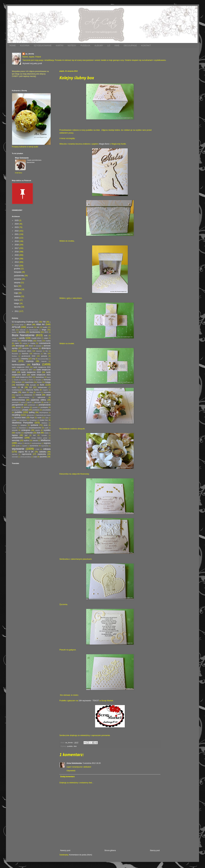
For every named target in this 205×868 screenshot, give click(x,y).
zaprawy (15, 454)
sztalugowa (26, 430)
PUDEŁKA (85, 45)
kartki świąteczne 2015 (20, 367)
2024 (17, 224)
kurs (42, 385)
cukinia (25, 343)
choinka (15, 341)
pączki (29, 402)
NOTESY (72, 45)
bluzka (14, 332)
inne (14, 361)
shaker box (44, 420)
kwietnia (17, 296)
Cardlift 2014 (36, 338)
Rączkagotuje (44, 412)
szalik (46, 428)
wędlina (26, 440)
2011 (17, 311)
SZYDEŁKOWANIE (43, 45)
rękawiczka (30, 415)
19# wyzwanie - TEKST (89, 701)
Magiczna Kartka (32, 390)
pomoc (18, 407)
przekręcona (16, 410)
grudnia (17, 269)
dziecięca (46, 348)
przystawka (46, 410)
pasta (23, 402)
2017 (17, 248)
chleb (46, 338)
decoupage (20, 346)
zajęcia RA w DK (26, 452)
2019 (17, 241)
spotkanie (34, 425)
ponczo (27, 407)
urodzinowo (17, 438)
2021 (17, 234)
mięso (24, 392)
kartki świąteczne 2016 (42, 367)
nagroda (18, 395)
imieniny (25, 359)
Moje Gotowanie (22, 158)
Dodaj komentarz (68, 777)
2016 (17, 252)
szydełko (47, 430)
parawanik (15, 402)
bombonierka (35, 332)
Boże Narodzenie (23, 335)
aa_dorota (30, 54)
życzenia (43, 457)
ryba (47, 418)
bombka (22, 332)
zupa (35, 457)
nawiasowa (28, 395)
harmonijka (15, 359)
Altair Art (40, 324)
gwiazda (44, 356)
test (26, 435)
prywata (35, 407)
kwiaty (14, 387)
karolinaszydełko (18, 365)
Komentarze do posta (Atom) (81, 855)
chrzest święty (27, 341)
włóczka (27, 443)
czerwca (17, 289)
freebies (14, 356)
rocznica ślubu (20, 418)
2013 (17, 262)
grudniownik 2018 (29, 356)
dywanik (35, 348)
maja (16, 293)
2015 (17, 255)
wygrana (47, 443)
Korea (39, 382)
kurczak (33, 385)
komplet (38, 380)
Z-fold (37, 449)
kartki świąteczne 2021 (41, 375)
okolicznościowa (18, 400)
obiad (48, 395)
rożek (39, 418)
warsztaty (16, 440)
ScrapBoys (33, 420)
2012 (17, 266)
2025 (17, 220)
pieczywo (38, 402)
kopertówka (29, 382)
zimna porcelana (26, 457)
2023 (17, 227)
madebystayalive (17, 390)
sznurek (15, 430)
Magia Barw (104, 144)
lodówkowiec (43, 387)
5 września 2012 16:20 (92, 763)
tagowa (15, 435)
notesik (38, 395)
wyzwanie (18, 449)
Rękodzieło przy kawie (43, 415)
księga (48, 382)
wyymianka (45, 446)
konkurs (18, 382)
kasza (49, 377)
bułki (46, 336)
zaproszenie (27, 454)
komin (31, 380)
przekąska (44, 407)
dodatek (38, 346)
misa (31, 392)
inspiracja (30, 361)
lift (22, 387)
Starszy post (155, 850)
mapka (15, 392)
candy (22, 338)
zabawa (47, 449)
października (19, 276)
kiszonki (24, 380)
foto (45, 354)
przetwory (36, 410)
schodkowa (23, 420)
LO (109, 45)
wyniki (18, 446)
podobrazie (32, 405)
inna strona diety (43, 359)
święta (46, 433)
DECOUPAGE (130, 45)
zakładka (43, 452)
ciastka (48, 341)
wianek (35, 440)
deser (31, 346)
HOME (13, 45)
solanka (14, 425)
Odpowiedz (71, 771)
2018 (17, 245)
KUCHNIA (25, 45)
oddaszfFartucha (24, 397)
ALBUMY (99, 45)
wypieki (25, 446)
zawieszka (42, 454)
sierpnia (17, 283)
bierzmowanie (34, 330)
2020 (17, 238)
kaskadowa (40, 377)
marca (17, 300)
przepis (25, 410)
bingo (44, 330)
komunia (47, 380)
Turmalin (44, 435)
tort (34, 435)
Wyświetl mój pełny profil (32, 63)
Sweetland (22, 428)
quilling (32, 412)
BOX (46, 332)
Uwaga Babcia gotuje (39, 438)
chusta (39, 341)
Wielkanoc (46, 440)
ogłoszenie (41, 397)
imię (34, 359)
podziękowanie (45, 405)
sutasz (14, 428)
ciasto (17, 343)
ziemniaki (15, 457)
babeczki (23, 330)
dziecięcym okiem (25, 351)
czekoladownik (45, 343)
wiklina (20, 443)
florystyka (15, 354)
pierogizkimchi (18, 405)
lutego (17, 303)
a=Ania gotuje (19, 325)
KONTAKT (146, 45)
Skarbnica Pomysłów (22, 423)
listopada (18, 272)
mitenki (38, 392)
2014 (17, 259)
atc (38, 327)
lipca (16, 286)
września (18, 279)
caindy (14, 338)
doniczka (26, 348)
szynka (18, 433)
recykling (16, 415)
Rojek (32, 418)
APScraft (16, 327)
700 (44, 322)
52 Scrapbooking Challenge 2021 (25, 322)
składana (44, 423)
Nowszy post (65, 850)
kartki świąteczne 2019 (31, 372)
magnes (45, 390)
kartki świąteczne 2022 (24, 377)
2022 (17, 231)
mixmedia (47, 392)
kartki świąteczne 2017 (24, 370)
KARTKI (60, 45)
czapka (33, 343)
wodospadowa (37, 443)
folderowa (37, 354)
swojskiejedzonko (35, 428)
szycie (38, 430)
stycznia (17, 307)
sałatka (14, 420)
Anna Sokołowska (74, 763)
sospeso (23, 425)
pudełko (70, 746)
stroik (46, 425)
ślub (75, 746)
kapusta (44, 361)
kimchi (16, 380)
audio (45, 327)
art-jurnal (30, 327)
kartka (36, 364)
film (47, 351)
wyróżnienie (34, 446)
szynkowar (29, 433)
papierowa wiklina (38, 400)
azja (13, 330)
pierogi (46, 402)
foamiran (25, 354)
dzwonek (39, 351)
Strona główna (110, 850)
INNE (117, 45)
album (29, 325)
